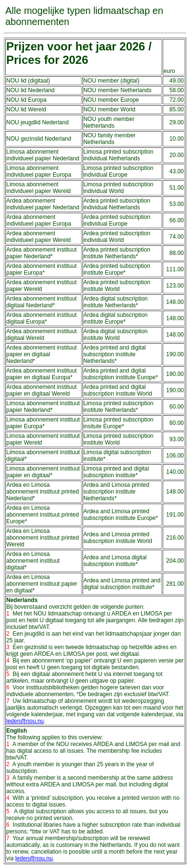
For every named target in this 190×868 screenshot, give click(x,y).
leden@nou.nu (25, 721)
